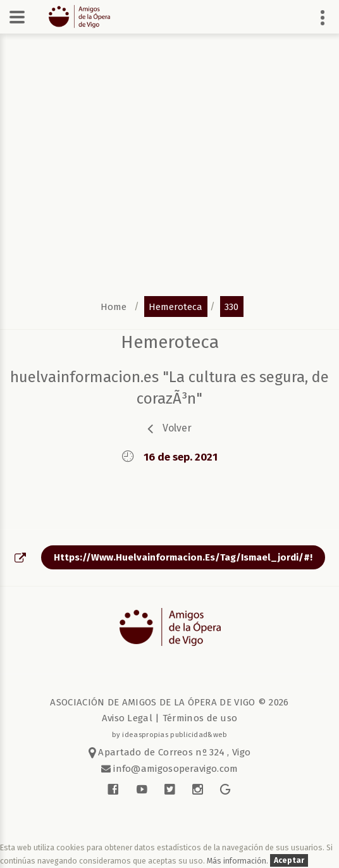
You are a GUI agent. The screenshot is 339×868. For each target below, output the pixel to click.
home (114, 306)
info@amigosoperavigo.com (175, 769)
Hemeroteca (170, 342)
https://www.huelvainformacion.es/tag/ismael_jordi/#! (183, 557)
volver (177, 428)
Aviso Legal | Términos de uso (170, 718)
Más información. (238, 861)
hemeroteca (176, 306)
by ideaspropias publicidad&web (170, 735)
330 (231, 306)
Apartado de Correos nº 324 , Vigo (170, 752)
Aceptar (289, 861)
